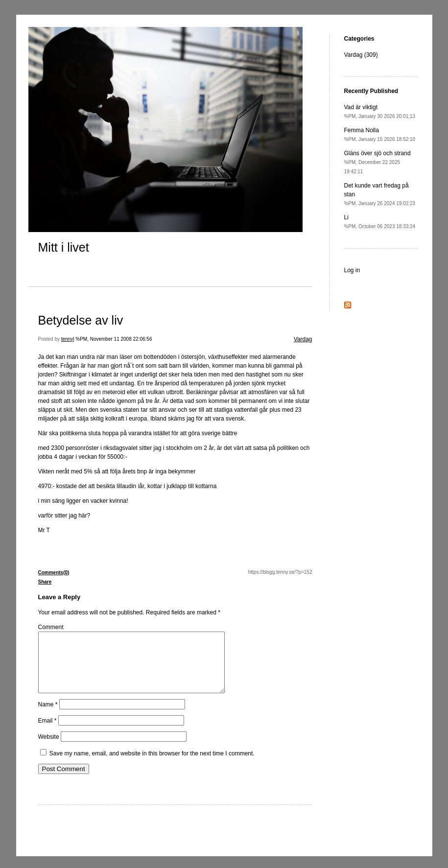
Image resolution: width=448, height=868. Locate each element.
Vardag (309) (361, 55)
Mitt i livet (64, 247)
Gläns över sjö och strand (377, 162)
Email (47, 732)
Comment (51, 627)
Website (49, 749)
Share (45, 582)
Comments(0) (54, 573)
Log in (352, 270)
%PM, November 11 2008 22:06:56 (114, 339)
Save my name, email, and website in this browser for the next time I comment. (152, 765)
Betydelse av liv (81, 320)
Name (48, 716)
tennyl (68, 339)
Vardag (303, 339)
